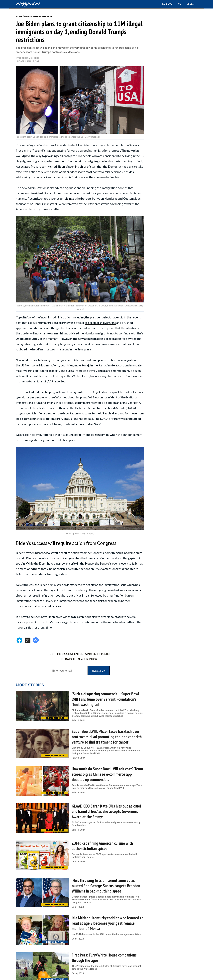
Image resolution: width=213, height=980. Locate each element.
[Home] (28, 4)
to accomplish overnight (100, 323)
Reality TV (167, 4)
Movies (191, 4)
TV (180, 4)
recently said (106, 328)
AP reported (57, 381)
